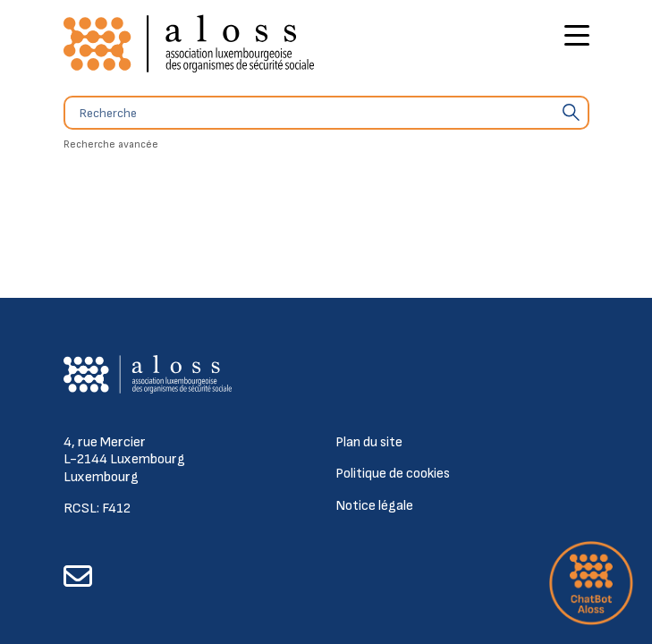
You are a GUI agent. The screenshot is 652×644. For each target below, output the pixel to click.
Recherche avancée (111, 144)
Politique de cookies (393, 474)
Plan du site (369, 442)
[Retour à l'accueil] (189, 44)
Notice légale (374, 506)
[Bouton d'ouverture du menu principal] (577, 38)
